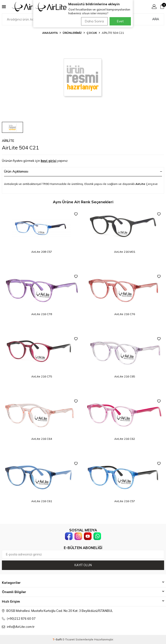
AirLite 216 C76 (125, 314)
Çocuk (92, 33)
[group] (83, 77)
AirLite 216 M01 (125, 252)
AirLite (8, 141)
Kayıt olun (83, 565)
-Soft (58, 639)
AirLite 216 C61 (42, 501)
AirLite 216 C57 (125, 501)
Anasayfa (50, 33)
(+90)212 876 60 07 (21, 619)
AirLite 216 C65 (125, 376)
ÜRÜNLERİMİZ (72, 33)
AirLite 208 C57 (42, 252)
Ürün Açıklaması (83, 171)
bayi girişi (49, 161)
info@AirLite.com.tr (21, 627)
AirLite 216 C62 (125, 439)
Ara (156, 19)
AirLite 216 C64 (42, 439)
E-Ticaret (69, 639)
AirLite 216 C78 (42, 314)
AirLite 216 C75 (42, 376)
